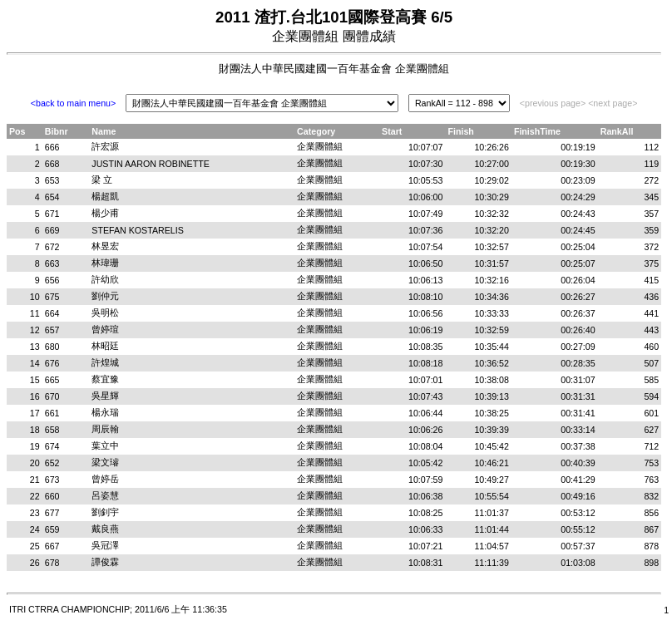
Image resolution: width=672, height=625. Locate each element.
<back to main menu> (73, 103)
